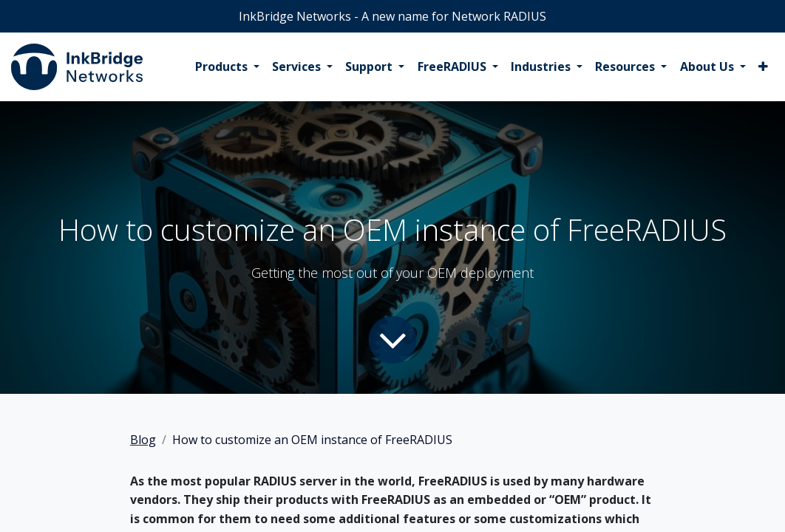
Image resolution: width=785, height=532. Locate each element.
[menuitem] (227, 67)
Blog (143, 440)
